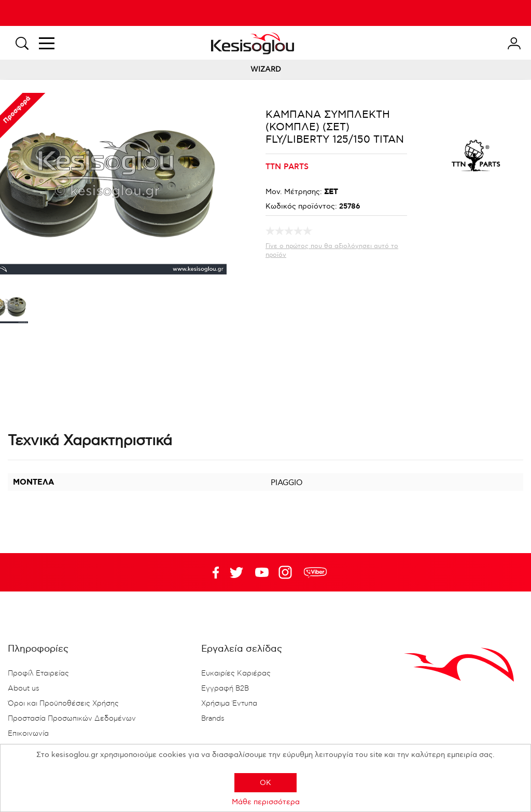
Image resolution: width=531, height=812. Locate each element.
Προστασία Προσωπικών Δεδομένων (72, 719)
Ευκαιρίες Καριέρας (236, 673)
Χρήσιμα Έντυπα (229, 704)
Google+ (287, 572)
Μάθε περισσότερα (266, 802)
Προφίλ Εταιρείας (38, 673)
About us (24, 689)
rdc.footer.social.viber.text (315, 572)
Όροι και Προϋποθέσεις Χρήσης (63, 704)
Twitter (262, 572)
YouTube (236, 572)
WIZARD (266, 69)
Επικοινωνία (28, 734)
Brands (213, 719)
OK (265, 783)
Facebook (211, 572)
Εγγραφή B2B (225, 689)
